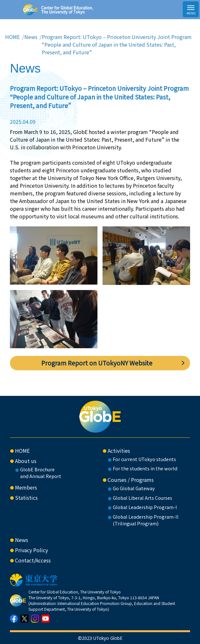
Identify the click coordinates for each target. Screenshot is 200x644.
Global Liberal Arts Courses (142, 498)
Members (26, 487)
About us (26, 461)
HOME (12, 37)
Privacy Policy (31, 550)
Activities (119, 451)
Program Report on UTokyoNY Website (97, 363)
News (31, 37)
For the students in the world (145, 468)
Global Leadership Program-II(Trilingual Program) (146, 520)
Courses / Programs (131, 480)
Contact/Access (33, 560)
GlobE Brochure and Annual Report (41, 473)
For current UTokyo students (144, 459)
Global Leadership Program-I (145, 507)
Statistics (26, 498)
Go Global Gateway (134, 488)
